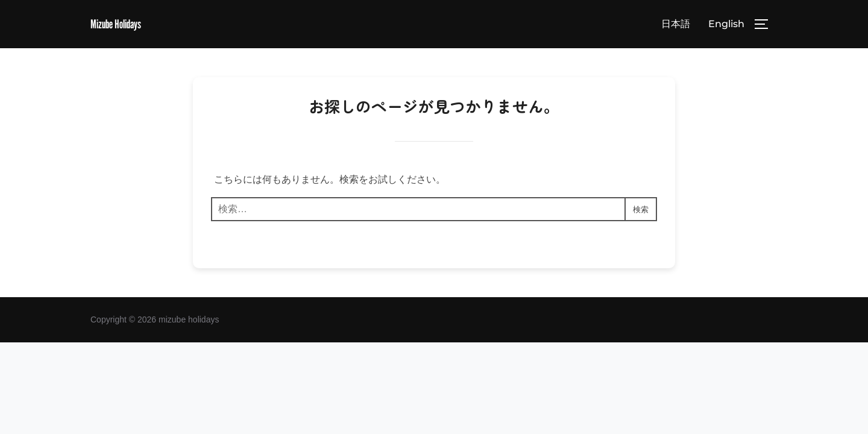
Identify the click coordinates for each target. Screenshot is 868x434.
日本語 (676, 25)
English (726, 25)
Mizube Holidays (124, 24)
